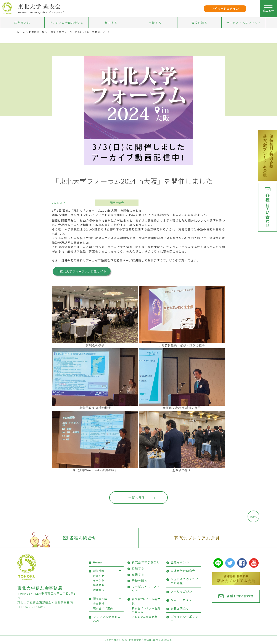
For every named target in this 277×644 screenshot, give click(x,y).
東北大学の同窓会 (183, 571)
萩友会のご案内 (103, 608)
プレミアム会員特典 (145, 617)
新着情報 (99, 571)
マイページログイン (225, 9)
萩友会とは (22, 23)
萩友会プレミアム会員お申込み (146, 610)
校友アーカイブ (181, 600)
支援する (155, 23)
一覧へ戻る (137, 497)
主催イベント (180, 562)
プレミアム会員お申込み (67, 23)
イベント (99, 580)
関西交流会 (117, 203)
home (21, 32)
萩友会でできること (146, 562)
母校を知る (199, 23)
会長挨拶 (99, 603)
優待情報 (99, 585)
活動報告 (99, 590)
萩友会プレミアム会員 (197, 538)
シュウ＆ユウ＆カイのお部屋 (185, 581)
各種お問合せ (80, 538)
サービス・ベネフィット (244, 23)
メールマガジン (182, 591)
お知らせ (99, 576)
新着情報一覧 (37, 32)
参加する (111, 23)
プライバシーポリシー (185, 619)
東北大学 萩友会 (39, 6)
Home (97, 562)
